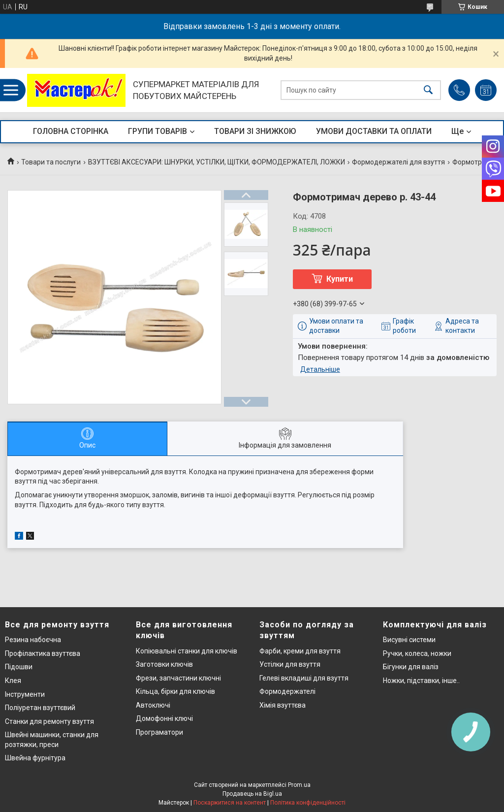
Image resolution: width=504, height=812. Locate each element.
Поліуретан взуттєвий (40, 708)
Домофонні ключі (164, 718)
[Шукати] (428, 90)
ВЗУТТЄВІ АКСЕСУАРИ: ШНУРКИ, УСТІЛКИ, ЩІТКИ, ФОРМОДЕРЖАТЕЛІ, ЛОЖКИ (217, 162)
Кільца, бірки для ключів (175, 691)
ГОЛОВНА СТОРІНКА (71, 131)
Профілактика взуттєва (43, 653)
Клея (13, 681)
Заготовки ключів (164, 664)
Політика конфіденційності (308, 803)
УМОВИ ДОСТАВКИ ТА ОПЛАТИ (374, 131)
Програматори (159, 732)
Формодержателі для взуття (398, 162)
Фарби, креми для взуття (300, 651)
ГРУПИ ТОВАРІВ (157, 131)
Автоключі (153, 705)
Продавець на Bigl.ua (252, 794)
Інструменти (25, 694)
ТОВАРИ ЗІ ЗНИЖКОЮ (255, 131)
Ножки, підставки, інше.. (421, 681)
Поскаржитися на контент (230, 803)
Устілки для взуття (290, 664)
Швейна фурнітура (35, 758)
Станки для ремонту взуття (49, 721)
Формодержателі (287, 691)
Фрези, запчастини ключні (178, 678)
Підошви (19, 667)
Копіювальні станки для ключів (187, 651)
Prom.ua (299, 785)
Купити (340, 279)
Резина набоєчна (33, 640)
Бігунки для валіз (411, 667)
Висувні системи (409, 640)
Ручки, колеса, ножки (417, 653)
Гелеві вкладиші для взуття (304, 678)
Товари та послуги (51, 162)
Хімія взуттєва (283, 705)
